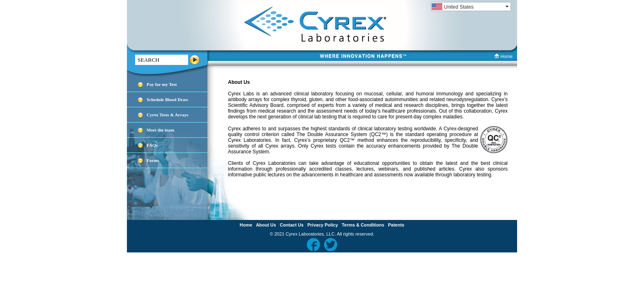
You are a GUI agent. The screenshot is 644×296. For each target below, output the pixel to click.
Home (503, 56)
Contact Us (292, 225)
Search (195, 60)
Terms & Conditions (363, 225)
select (508, 7)
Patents (396, 225)
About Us (266, 225)
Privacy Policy (323, 225)
